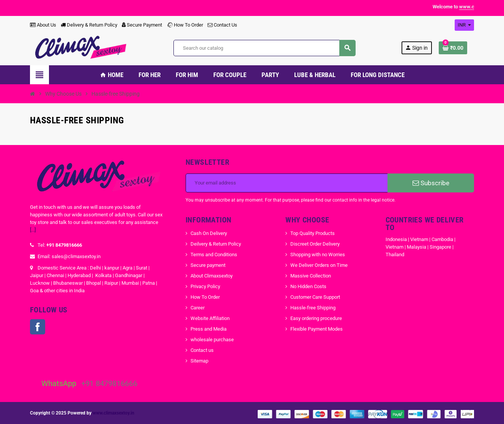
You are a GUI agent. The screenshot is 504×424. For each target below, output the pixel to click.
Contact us (202, 350)
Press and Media (209, 329)
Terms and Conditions (214, 255)
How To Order (185, 25)
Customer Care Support (315, 297)
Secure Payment (142, 25)
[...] (33, 230)
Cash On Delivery (209, 233)
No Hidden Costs (308, 286)
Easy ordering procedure (316, 318)
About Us (43, 25)
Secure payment (208, 265)
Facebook (38, 327)
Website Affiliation (210, 318)
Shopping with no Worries (318, 255)
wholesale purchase (212, 340)
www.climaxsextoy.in (113, 413)
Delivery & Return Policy (89, 25)
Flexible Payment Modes (317, 329)
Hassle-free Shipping (313, 308)
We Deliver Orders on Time (319, 265)
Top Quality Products (313, 233)
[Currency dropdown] (464, 25)
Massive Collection (311, 276)
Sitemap (199, 361)
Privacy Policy (205, 286)
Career (198, 308)
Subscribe (431, 183)
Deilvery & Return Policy (216, 244)
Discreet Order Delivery (315, 244)
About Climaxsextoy (212, 276)
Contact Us (222, 25)
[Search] (264, 48)
